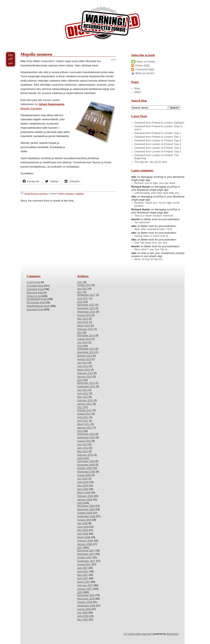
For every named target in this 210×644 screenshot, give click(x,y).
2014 (80, 333)
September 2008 (86, 516)
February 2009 (85, 496)
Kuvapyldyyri (34, 299)
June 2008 (83, 527)
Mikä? (138, 92)
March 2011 (84, 424)
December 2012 (86, 383)
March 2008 (84, 537)
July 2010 (82, 444)
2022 (80, 282)
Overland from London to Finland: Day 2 (158, 151)
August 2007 (84, 565)
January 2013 (85, 377)
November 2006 (86, 599)
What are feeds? (145, 73)
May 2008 (83, 530)
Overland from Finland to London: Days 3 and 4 (158, 128)
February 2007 (85, 585)
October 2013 (85, 356)
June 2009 (83, 482)
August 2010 (84, 441)
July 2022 (82, 289)
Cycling (31, 282)
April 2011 (83, 421)
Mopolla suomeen (36, 54)
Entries (143, 65)
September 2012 (86, 387)
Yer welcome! (142, 222)
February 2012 (85, 400)
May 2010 (83, 451)
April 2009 (83, 489)
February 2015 (85, 329)
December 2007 (86, 551)
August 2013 (84, 359)
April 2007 (83, 578)
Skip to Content (16, 2)
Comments (145, 69)
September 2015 (86, 312)
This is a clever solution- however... (155, 216)
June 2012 (83, 393)
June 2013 (83, 366)
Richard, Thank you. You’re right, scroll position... (157, 204)
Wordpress (172, 634)
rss (38, 282)
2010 (80, 431)
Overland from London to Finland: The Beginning (156, 157)
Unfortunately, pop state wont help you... (158, 193)
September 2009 (86, 472)
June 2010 (83, 448)
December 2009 (86, 461)
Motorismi (32, 293)
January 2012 (85, 404)
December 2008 (86, 506)
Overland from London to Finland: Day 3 (158, 148)
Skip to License (76, 2)
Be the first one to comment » (37, 194)
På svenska (33, 303)
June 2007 (83, 571)
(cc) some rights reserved (137, 634)
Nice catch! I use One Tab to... (152, 249)
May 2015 (83, 319)
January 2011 (85, 428)
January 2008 (85, 544)
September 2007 (86, 561)
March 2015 (84, 326)
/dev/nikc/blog (103, 24)
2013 (80, 346)
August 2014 (84, 339)
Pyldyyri (61, 194)
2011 (80, 407)
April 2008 (83, 534)
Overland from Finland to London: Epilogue (159, 123)
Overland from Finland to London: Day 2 (158, 133)
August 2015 (84, 315)
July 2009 (82, 479)
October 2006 (85, 602)
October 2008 (85, 513)
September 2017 (86, 295)
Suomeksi (70, 194)
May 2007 (83, 575)
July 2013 (82, 363)
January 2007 (85, 589)
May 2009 (83, 486)
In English (32, 286)
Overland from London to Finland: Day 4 (158, 144)
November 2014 (86, 336)
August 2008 (84, 520)
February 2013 (85, 373)
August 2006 (84, 609)
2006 (80, 592)
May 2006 (83, 620)
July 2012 (82, 390)
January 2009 (85, 500)
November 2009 (86, 465)
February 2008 (85, 541)
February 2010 (85, 455)
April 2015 (83, 322)
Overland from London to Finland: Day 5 (158, 140)
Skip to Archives (46, 2)
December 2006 (86, 595)
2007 (80, 548)
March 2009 (84, 493)
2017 (80, 292)
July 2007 (82, 568)
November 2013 (86, 352)
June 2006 (83, 616)
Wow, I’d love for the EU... (149, 259)
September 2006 (86, 606)
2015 (80, 302)
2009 (80, 458)
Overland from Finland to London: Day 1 (158, 137)
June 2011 (83, 417)
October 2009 (85, 468)
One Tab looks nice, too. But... (152, 243)
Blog (137, 88)
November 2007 (86, 554)
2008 (80, 503)
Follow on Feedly (145, 62)
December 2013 (86, 349)
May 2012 (83, 397)
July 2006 (82, 613)
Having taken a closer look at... (152, 236)
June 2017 (83, 298)
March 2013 (84, 370)
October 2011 (85, 410)
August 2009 (84, 475)
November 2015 (86, 308)
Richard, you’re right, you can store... (156, 183)
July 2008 (82, 523)
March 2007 (84, 582)
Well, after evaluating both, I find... (154, 229)
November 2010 (86, 434)
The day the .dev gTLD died (151, 162)
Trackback (79, 194)
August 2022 (84, 285)
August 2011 (84, 414)
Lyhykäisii (32, 289)
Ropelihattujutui (35, 306)
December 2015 (86, 305)
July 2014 (82, 342)
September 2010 (86, 438)
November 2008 (86, 509)
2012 (80, 380)
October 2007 (85, 558)
